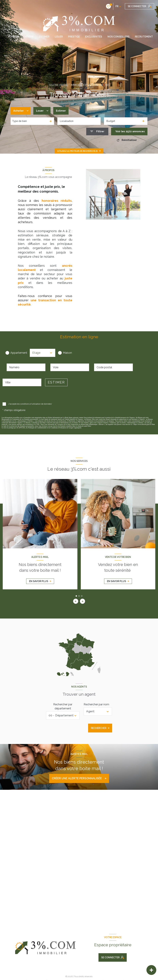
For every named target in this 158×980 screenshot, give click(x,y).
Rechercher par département (63, 706)
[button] (82, 601)
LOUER (59, 37)
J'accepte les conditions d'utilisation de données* (30, 404)
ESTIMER (44, 37)
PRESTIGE (74, 37)
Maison (67, 353)
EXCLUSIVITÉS (94, 37)
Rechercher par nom (96, 704)
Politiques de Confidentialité (37, 428)
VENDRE (29, 37)
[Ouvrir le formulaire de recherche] (97, 131)
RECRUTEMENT (144, 37)
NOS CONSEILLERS (118, 37)
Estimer (61, 111)
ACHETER (13, 37)
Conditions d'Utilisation (58, 428)
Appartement (19, 353)
